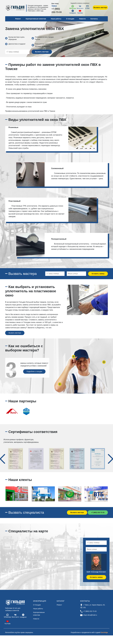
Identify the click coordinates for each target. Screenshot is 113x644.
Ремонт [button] (18, 19)
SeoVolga (104, 632)
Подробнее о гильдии (34, 371)
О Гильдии (37, 605)
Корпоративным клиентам (36, 19)
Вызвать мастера (100, 7)
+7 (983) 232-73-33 (57, 10)
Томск (54, 6)
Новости (82, 19)
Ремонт (59, 605)
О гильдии (70, 19)
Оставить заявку (98, 274)
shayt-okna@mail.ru (90, 615)
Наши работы (56, 19)
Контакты (94, 19)
